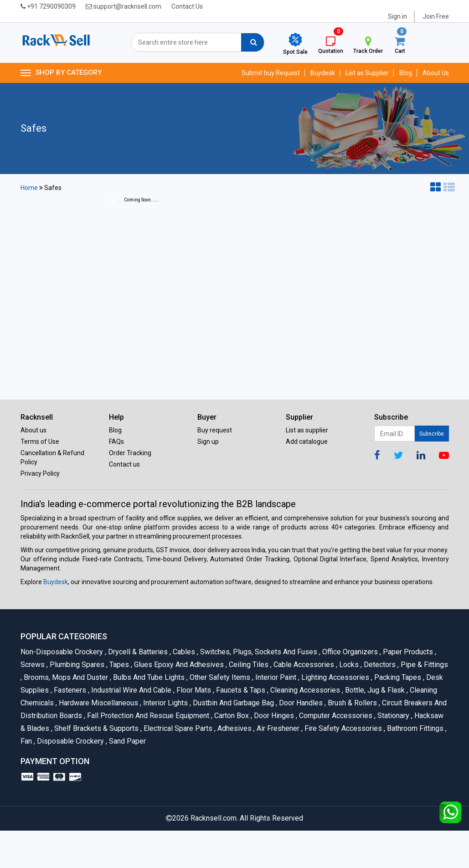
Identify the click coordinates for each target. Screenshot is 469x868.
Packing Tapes (397, 677)
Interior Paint (275, 677)
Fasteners (69, 690)
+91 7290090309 (48, 6)
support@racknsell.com (124, 6)
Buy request (215, 430)
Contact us (124, 464)
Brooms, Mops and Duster (65, 677)
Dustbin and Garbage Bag (233, 703)
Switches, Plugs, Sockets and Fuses (258, 652)
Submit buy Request (271, 73)
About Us (436, 73)
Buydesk (323, 73)
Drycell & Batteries (137, 652)
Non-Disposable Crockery (63, 652)
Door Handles (300, 703)
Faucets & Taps (240, 690)
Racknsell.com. (214, 818)
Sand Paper (126, 741)
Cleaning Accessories (304, 690)
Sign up (208, 442)
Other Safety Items (219, 677)
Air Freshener (277, 728)
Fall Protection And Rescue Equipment (147, 716)
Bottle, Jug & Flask (374, 690)
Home (29, 188)
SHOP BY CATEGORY (61, 73)
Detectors (379, 665)
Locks (348, 665)
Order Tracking (130, 453)
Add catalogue (307, 442)
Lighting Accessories (335, 677)
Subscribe (432, 434)
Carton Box (231, 716)
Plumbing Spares (76, 665)
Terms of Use (40, 442)
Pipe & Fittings (423, 665)
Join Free (436, 16)
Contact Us (187, 6)
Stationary (393, 716)
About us (33, 430)
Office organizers (349, 652)
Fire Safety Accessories (343, 728)
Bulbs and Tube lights (148, 677)
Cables (183, 652)
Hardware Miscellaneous (98, 703)
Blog (406, 73)
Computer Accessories (335, 716)
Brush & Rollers (352, 703)
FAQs (116, 442)
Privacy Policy (40, 473)
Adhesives (234, 728)
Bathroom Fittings (415, 728)
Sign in (397, 16)
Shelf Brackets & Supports (96, 728)
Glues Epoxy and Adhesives (178, 665)
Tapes (119, 665)
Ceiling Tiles (248, 665)
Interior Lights (165, 703)
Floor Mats (193, 690)
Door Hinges (273, 716)
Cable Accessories (303, 665)
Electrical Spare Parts (177, 728)
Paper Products (407, 652)
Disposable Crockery (70, 741)
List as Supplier (367, 73)
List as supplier (307, 430)
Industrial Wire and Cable (131, 690)
